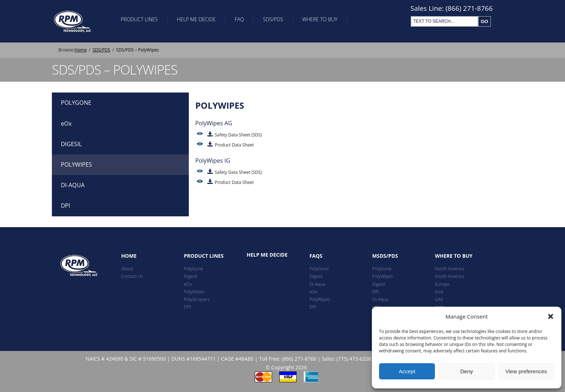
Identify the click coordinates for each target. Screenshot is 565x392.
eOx (66, 123)
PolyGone (193, 269)
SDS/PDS (281, 21)
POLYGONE (76, 103)
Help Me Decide (200, 21)
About (127, 269)
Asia (439, 292)
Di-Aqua (318, 284)
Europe (442, 284)
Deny (466, 371)
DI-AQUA (73, 185)
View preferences (526, 371)
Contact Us (132, 277)
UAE (439, 299)
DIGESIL (71, 144)
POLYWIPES (76, 165)
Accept (407, 371)
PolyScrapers (197, 299)
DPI (66, 206)
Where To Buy (330, 21)
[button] (551, 316)
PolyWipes (194, 292)
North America (450, 269)
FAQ (245, 21)
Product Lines (140, 21)
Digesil (190, 277)
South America (450, 277)
